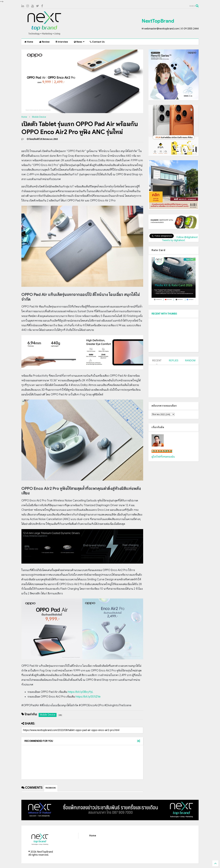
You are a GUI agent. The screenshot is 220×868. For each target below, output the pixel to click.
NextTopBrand (158, 21)
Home (29, 42)
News (79, 42)
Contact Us (97, 42)
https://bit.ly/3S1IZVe (88, 697)
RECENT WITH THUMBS (164, 314)
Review (44, 42)
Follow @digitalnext (187, 237)
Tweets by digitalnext (174, 240)
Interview (62, 42)
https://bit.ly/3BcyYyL (81, 692)
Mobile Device (39, 117)
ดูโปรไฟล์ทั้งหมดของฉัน (163, 457)
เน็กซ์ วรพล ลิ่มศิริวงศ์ (162, 451)
